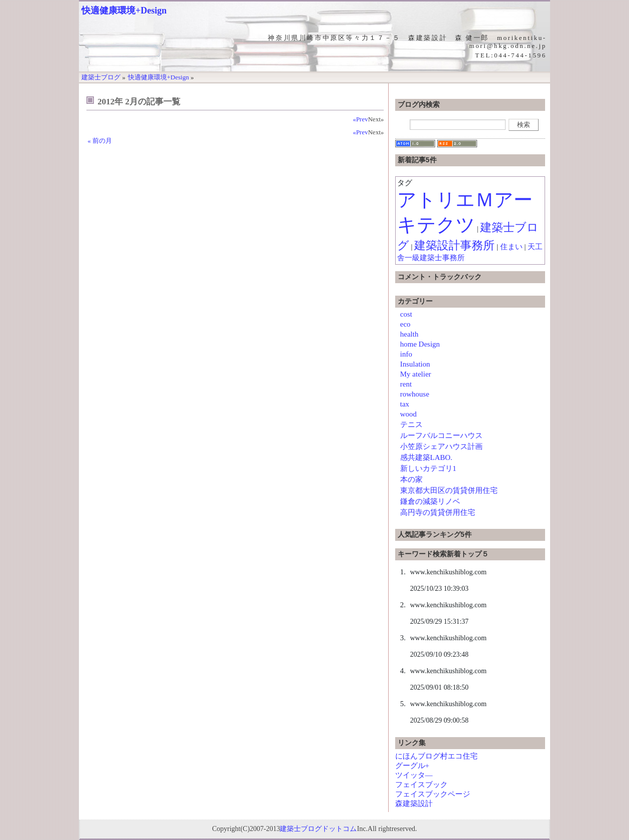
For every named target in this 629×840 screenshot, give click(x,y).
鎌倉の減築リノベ (430, 501)
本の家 (411, 479)
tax (405, 404)
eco (405, 324)
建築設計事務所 (454, 245)
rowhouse (415, 394)
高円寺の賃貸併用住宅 (438, 512)
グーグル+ (412, 766)
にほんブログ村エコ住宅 (436, 756)
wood (408, 414)
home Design (420, 344)
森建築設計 (414, 804)
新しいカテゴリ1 (428, 468)
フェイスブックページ (433, 794)
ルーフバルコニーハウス (441, 435)
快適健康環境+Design (124, 10)
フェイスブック (421, 785)
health (409, 334)
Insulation (415, 364)
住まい (511, 247)
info (406, 354)
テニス (411, 424)
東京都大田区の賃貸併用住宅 (449, 490)
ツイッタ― (414, 775)
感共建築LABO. (426, 457)
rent (406, 384)
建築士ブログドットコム (318, 829)
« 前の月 (100, 141)
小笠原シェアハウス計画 (441, 446)
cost (406, 314)
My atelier (416, 374)
